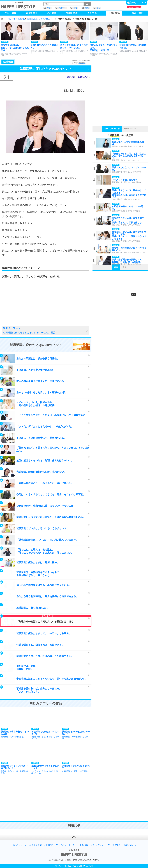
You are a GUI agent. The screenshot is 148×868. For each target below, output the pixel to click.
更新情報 (84, 845)
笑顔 (49, 8)
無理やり (62, 8)
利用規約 (49, 845)
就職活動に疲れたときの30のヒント (41, 19)
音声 (124, 267)
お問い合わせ (130, 845)
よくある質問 (36, 845)
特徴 (87, 8)
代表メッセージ (19, 845)
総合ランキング (130, 129)
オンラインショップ (100, 845)
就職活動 (21, 19)
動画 (116, 267)
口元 (98, 8)
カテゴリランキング (112, 129)
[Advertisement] (23, 305)
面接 (75, 8)
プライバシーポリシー (66, 845)
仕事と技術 (11, 19)
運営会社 (117, 845)
